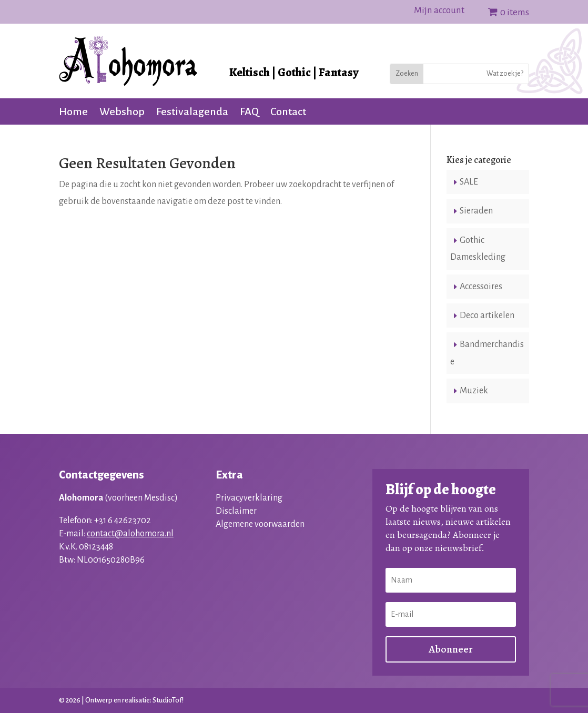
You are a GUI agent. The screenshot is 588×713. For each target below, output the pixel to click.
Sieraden (476, 211)
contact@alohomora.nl (130, 534)
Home (73, 113)
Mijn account (439, 11)
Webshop (122, 113)
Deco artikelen (487, 315)
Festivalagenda (192, 113)
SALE (469, 182)
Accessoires (481, 287)
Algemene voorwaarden (260, 524)
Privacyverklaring (249, 498)
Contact (288, 113)
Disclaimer (236, 511)
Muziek (474, 391)
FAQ (249, 113)
